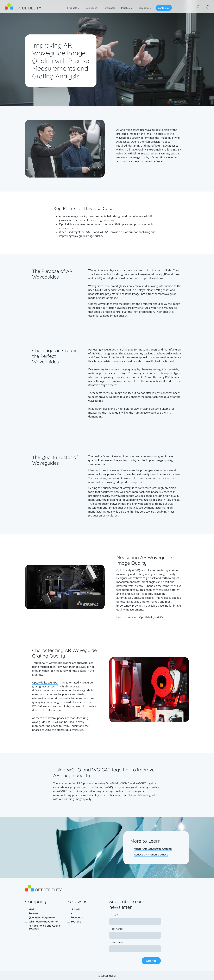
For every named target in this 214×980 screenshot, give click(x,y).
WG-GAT (105, 232)
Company (144, 8)
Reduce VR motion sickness (151, 855)
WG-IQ (90, 232)
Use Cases (91, 8)
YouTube (76, 922)
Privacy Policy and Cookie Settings (45, 927)
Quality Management (42, 917)
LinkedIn (76, 909)
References (109, 8)
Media (32, 909)
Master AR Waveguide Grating (153, 849)
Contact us (164, 8)
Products (72, 8)
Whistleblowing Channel (43, 922)
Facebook (77, 917)
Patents (33, 913)
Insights (125, 8)
